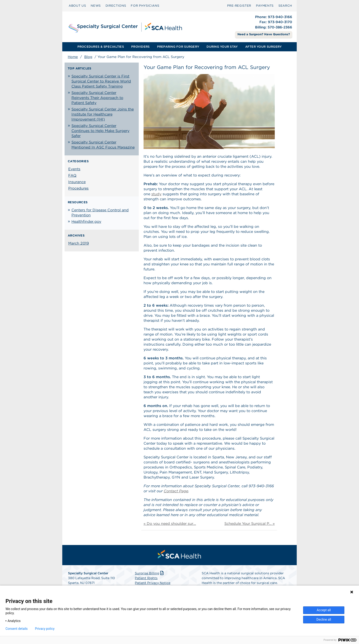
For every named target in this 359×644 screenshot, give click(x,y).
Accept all (324, 610)
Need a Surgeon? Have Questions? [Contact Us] (264, 34)
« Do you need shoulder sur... (170, 524)
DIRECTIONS (116, 6)
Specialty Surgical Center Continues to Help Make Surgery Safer (100, 131)
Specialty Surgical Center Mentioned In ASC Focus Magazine (103, 145)
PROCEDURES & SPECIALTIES (101, 47)
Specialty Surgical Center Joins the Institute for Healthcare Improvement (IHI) (103, 114)
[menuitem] (77, 6)
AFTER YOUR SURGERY (264, 47)
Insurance (77, 182)
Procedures (78, 188)
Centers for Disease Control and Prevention (100, 213)
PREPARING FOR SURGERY (178, 47)
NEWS (96, 6)
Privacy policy (45, 629)
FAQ (72, 175)
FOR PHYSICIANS (145, 6)
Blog (88, 57)
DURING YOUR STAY (222, 47)
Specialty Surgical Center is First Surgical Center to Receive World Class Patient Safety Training (101, 81)
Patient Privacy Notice (153, 583)
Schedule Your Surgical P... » (250, 524)
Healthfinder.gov (86, 222)
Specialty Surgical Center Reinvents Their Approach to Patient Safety (97, 98)
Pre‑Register (239, 6)
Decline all (324, 619)
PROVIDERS (140, 47)
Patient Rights (146, 578)
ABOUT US (77, 6)
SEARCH (285, 6)
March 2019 (79, 243)
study (156, 194)
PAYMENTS (265, 6)
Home (73, 57)
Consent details (17, 629)
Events (74, 169)
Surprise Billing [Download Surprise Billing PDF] (150, 573)
